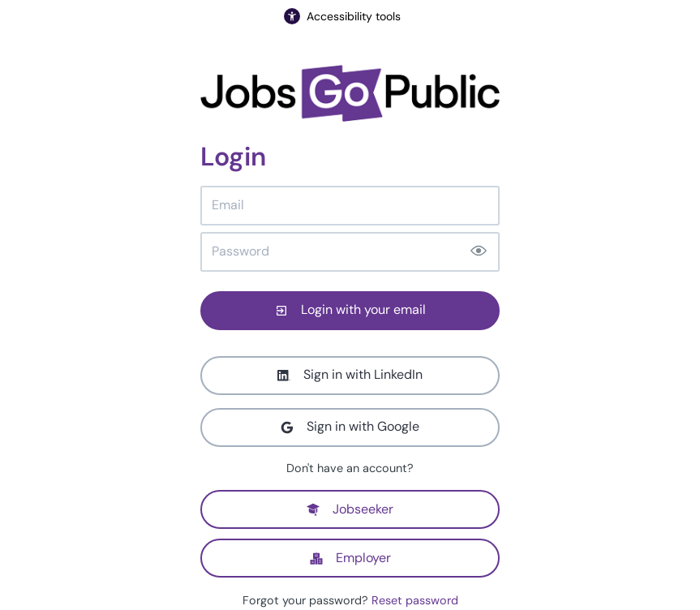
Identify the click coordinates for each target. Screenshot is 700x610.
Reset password (415, 600)
